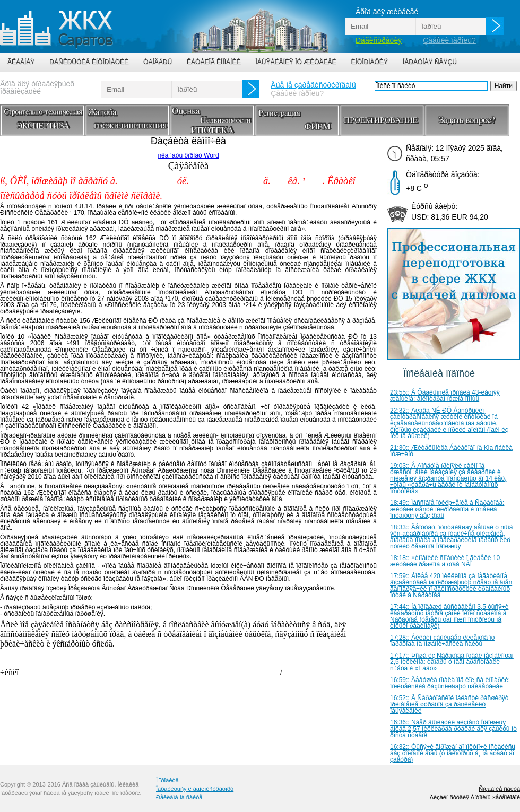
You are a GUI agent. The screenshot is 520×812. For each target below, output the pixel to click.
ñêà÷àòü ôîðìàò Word (188, 155)
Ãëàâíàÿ (21, 62)
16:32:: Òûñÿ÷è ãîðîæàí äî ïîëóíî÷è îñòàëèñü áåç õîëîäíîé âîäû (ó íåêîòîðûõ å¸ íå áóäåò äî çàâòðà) (453, 753)
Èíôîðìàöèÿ (370, 62)
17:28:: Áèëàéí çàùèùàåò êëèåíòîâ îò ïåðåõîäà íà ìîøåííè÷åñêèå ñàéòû (443, 641)
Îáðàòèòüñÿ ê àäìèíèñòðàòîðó (195, 789)
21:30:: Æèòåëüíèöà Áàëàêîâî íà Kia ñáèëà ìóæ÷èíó (451, 451)
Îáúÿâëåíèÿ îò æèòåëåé (296, 62)
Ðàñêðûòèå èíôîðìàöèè (89, 62)
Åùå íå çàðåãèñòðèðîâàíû (313, 85)
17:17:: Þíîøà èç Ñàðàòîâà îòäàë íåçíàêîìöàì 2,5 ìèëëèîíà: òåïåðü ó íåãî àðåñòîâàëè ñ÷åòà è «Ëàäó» (452, 662)
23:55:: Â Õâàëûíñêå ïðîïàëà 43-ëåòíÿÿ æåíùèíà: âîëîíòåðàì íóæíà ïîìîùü (445, 396)
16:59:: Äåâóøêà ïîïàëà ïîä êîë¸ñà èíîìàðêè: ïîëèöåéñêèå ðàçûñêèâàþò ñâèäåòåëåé (450, 683)
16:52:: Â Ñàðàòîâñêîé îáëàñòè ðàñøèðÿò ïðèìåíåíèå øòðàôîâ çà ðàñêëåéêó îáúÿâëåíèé (449, 704)
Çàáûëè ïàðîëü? (449, 40)
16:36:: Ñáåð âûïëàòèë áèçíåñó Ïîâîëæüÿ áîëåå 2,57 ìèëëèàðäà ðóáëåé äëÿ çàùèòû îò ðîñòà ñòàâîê (453, 729)
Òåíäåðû (158, 62)
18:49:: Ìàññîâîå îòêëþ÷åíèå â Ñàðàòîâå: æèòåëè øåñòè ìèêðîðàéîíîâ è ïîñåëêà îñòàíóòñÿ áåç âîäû (447, 509)
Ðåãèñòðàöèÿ (379, 40)
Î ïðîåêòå (167, 780)
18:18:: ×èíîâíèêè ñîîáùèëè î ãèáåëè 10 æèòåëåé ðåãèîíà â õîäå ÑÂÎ (445, 561)
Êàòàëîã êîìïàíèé (214, 62)
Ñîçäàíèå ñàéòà (499, 789)
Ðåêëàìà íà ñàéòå (179, 797)
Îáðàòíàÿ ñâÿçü (430, 62)
